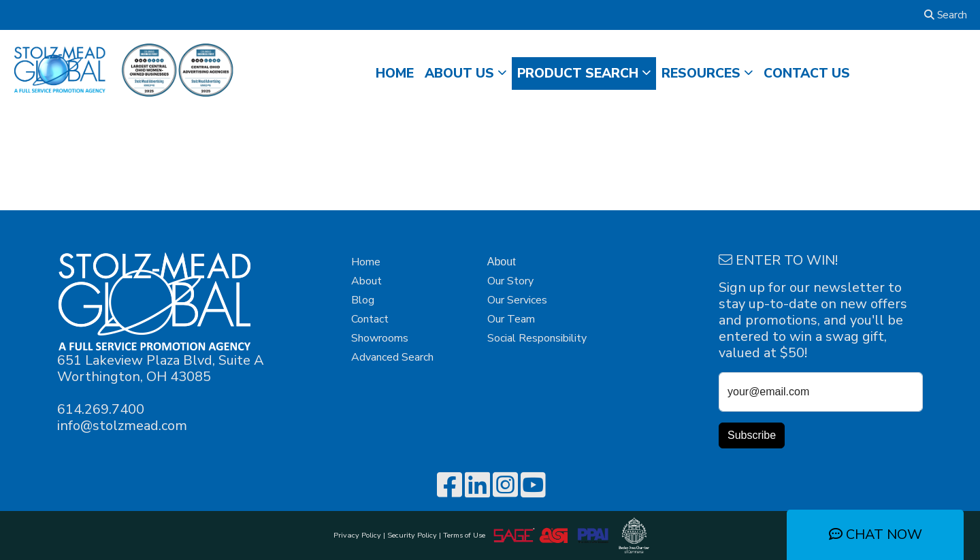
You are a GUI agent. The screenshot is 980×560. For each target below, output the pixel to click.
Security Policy (412, 535)
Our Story (510, 281)
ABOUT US (459, 73)
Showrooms (380, 338)
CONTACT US (807, 73)
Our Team (511, 319)
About (366, 281)
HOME (395, 73)
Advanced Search (392, 357)
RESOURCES (701, 73)
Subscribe (752, 435)
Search (946, 15)
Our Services (517, 300)
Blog (363, 300)
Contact (370, 319)
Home (366, 262)
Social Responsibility (537, 338)
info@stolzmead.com (122, 426)
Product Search (578, 73)
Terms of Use (466, 535)
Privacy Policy (357, 535)
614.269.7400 (101, 409)
